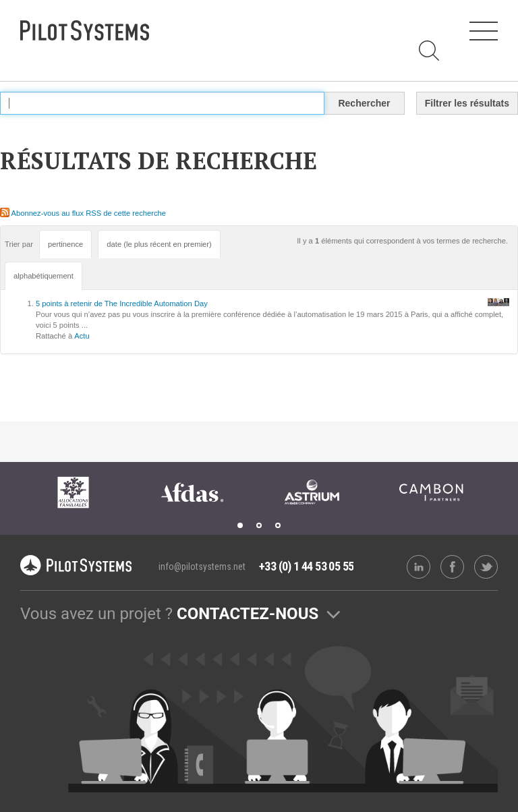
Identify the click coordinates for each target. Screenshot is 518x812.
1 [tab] (240, 525)
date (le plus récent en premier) (159, 244)
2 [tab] (259, 525)
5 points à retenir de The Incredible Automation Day (122, 303)
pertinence (65, 244)
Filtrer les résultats (467, 103)
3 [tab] (278, 525)
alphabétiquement (44, 276)
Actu (82, 336)
